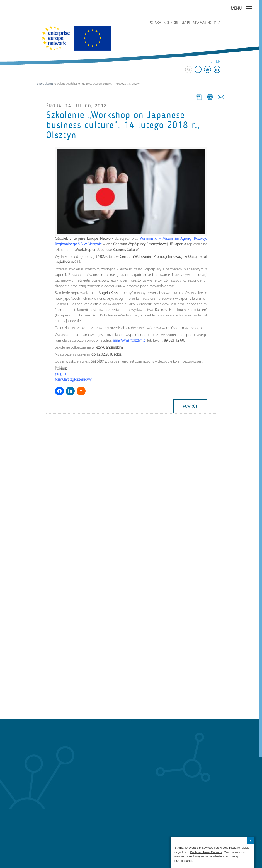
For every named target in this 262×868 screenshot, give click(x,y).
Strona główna (45, 84)
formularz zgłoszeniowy (73, 380)
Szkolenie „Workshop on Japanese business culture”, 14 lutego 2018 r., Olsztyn (123, 125)
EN (218, 62)
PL (210, 62)
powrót (190, 406)
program (62, 374)
